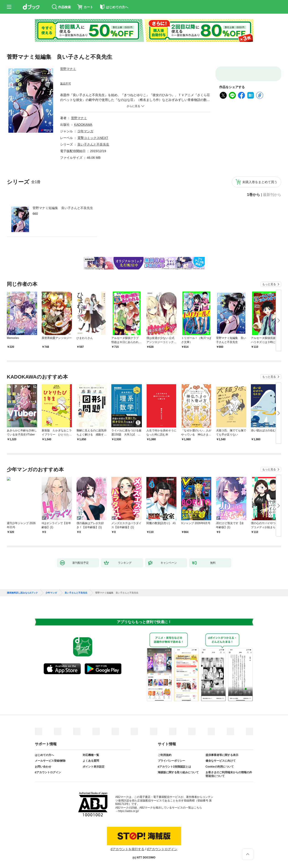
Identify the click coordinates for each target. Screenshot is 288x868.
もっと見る (269, 284)
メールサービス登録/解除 (50, 761)
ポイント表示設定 (94, 767)
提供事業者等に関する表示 (222, 755)
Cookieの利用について (220, 767)
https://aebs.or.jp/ (129, 811)
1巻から (254, 195)
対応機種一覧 (91, 755)
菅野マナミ (68, 69)
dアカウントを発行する (127, 849)
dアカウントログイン (48, 772)
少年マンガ (85, 131)
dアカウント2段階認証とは (174, 767)
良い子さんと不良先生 (93, 144)
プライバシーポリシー (171, 761)
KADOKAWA (83, 125)
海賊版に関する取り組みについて (178, 772)
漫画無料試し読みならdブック (22, 593)
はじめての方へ (44, 755)
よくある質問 (91, 761)
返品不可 (66, 84)
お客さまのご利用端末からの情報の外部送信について (229, 774)
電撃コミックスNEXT (93, 138)
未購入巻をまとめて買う (260, 182)
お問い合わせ (43, 767)
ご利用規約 (165, 755)
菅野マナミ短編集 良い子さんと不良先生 (63, 208)
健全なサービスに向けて (221, 761)
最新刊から (272, 195)
